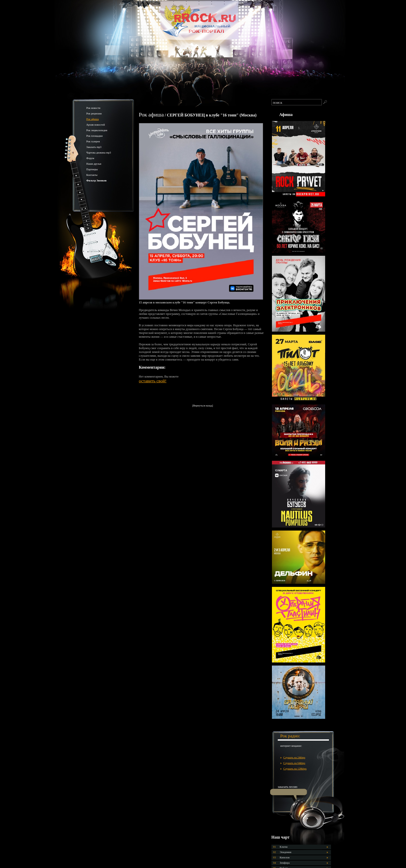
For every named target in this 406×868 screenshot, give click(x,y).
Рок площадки (95, 136)
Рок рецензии (94, 114)
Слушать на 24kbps (294, 758)
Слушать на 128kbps (295, 769)
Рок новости (94, 108)
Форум (90, 158)
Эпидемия (286, 852)
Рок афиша (93, 119)
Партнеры (92, 169)
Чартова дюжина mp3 (99, 153)
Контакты (92, 175)
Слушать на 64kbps (294, 763)
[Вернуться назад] (202, 406)
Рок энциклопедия (97, 130)
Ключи (284, 847)
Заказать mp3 (94, 147)
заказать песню (288, 787)
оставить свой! (153, 381)
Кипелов (285, 857)
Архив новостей (96, 125)
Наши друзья (94, 164)
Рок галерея (93, 141)
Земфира (285, 863)
